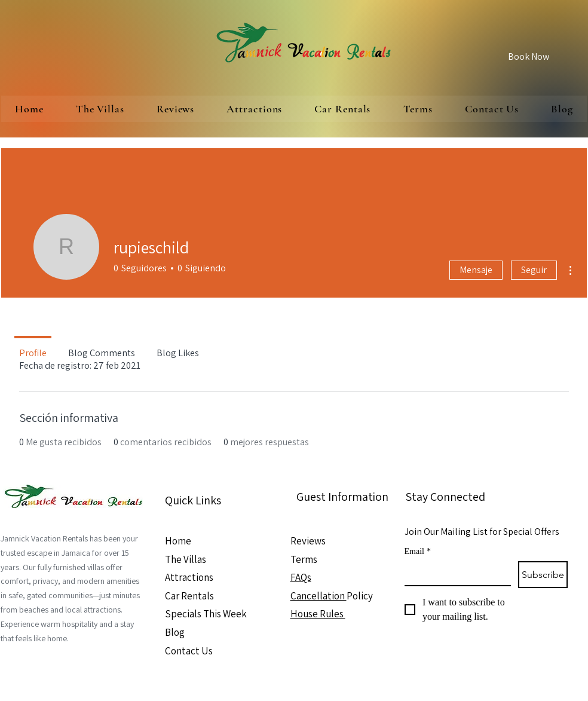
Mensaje (476, 270)
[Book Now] (529, 56)
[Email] (454, 573)
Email (418, 551)
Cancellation (318, 596)
